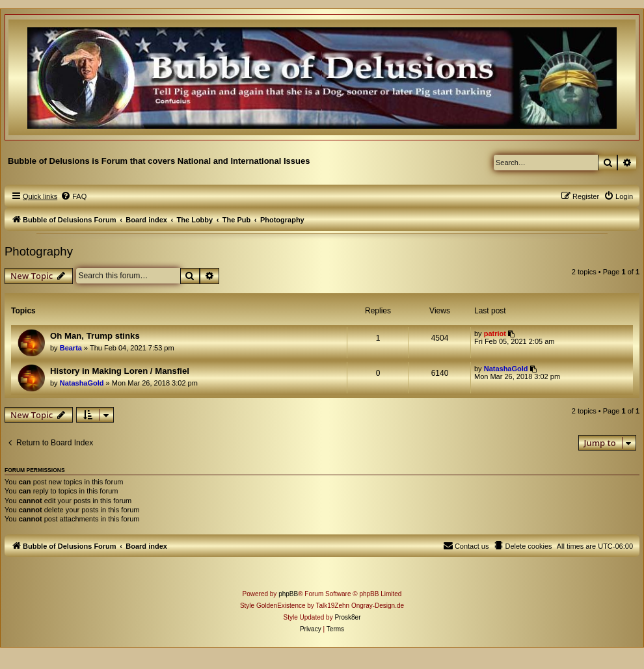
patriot (495, 334)
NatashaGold (82, 383)
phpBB (288, 594)
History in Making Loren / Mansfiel (120, 371)
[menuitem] (74, 196)
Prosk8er (347, 617)
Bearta (71, 348)
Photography (39, 251)
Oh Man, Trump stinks (95, 336)
